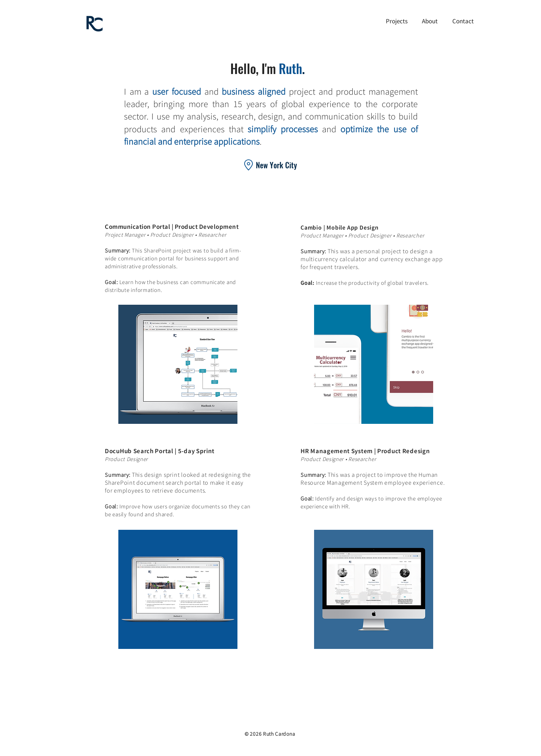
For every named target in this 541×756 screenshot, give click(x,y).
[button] (397, 21)
